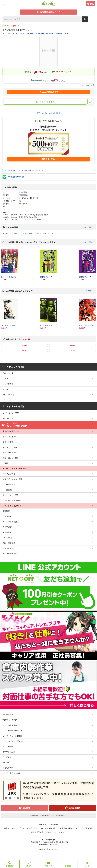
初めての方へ (8, 768)
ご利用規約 (88, 828)
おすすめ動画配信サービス (13, 731)
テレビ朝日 (23, 192)
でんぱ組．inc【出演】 (17, 33)
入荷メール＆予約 (47, 102)
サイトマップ (61, 832)
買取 (92, 4)
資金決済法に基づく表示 (41, 832)
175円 (25, 345)
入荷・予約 (49, 866)
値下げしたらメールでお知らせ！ (48, 113)
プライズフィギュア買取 (13, 479)
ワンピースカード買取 (12, 500)
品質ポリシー (10, 828)
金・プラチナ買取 (10, 554)
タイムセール (8, 418)
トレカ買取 (7, 490)
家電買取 (6, 511)
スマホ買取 (7, 532)
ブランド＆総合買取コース (13, 506)
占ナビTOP (7, 757)
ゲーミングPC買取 (10, 522)
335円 (72, 345)
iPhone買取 (7, 538)
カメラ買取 (7, 516)
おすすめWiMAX (9, 747)
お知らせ (6, 762)
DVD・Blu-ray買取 (10, 458)
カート (87, 866)
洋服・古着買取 (9, 543)
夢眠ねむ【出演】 (63, 33)
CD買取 (6, 463)
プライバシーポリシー (28, 828)
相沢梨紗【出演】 (48, 33)
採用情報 (54, 824)
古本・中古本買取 (10, 437)
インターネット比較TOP (13, 736)
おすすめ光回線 (9, 752)
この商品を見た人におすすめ (50, 291)
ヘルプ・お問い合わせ (12, 773)
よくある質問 (50, 227)
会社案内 (43, 824)
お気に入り (29, 866)
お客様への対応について (70, 828)
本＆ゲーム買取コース (12, 431)
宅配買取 (26, 808)
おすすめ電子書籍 (10, 725)
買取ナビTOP (8, 715)
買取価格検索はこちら (49, 12)
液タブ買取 (7, 527)
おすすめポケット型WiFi (13, 741)
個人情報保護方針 (48, 828)
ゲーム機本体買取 (10, 453)
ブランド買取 (8, 548)
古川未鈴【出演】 (34, 33)
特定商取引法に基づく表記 (48, 844)
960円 (72, 351)
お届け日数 (28, 233)
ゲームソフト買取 (10, 447)
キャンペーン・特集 (11, 413)
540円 (25, 351)
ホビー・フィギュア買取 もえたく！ (17, 468)
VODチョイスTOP (10, 720)
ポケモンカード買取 (11, 495)
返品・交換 (42, 233)
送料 (16, 233)
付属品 (6, 233)
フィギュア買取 (9, 474)
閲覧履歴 (68, 866)
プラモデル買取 (9, 484)
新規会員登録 (74, 808)
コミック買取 (8, 442)
